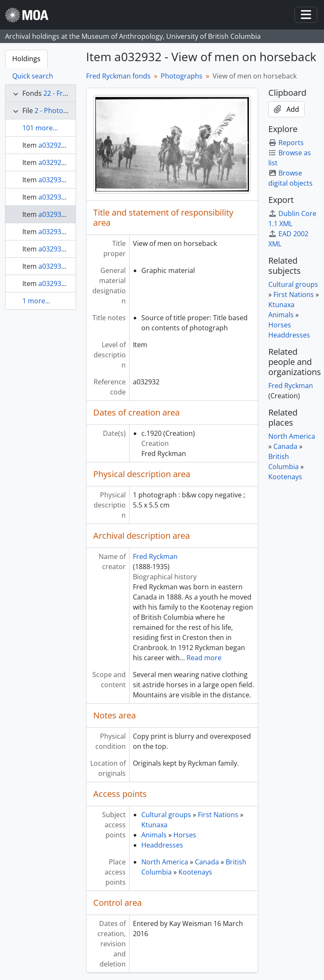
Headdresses (162, 845)
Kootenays (195, 872)
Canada (207, 862)
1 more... (36, 301)
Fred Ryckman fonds (118, 76)
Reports (286, 143)
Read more (204, 658)
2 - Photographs (60, 111)
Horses (185, 835)
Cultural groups (166, 815)
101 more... (40, 128)
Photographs (182, 76)
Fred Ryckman (155, 556)
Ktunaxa (154, 825)
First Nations (218, 815)
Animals (154, 835)
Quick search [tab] (33, 76)
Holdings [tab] (26, 59)
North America (165, 862)
